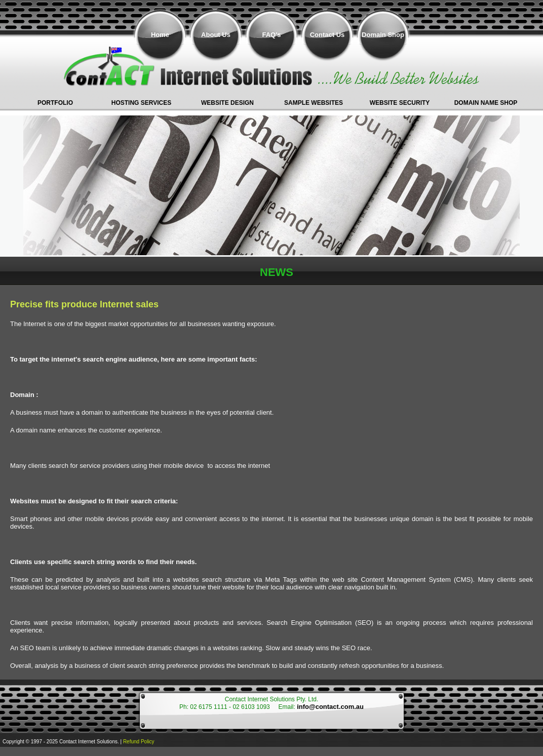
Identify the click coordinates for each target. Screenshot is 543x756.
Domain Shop (383, 35)
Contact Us (327, 35)
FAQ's (271, 35)
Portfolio (55, 103)
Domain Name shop (486, 103)
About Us (216, 35)
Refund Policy (139, 742)
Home (160, 35)
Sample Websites (314, 103)
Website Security (400, 103)
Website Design (227, 103)
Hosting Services (141, 103)
